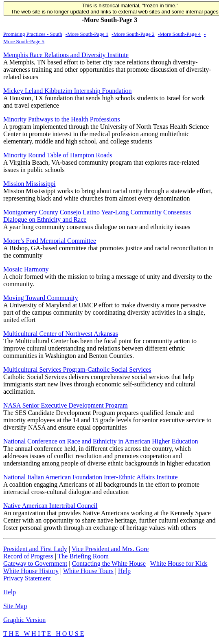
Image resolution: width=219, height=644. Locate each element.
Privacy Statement (27, 578)
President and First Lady (35, 549)
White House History (31, 571)
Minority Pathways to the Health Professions (62, 119)
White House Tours (88, 571)
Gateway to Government (35, 563)
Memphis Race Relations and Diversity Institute (66, 55)
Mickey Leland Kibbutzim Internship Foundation (68, 91)
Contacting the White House (108, 563)
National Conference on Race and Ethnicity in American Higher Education (101, 441)
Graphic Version (24, 620)
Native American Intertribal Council (50, 506)
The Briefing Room (83, 556)
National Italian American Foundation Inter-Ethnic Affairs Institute (91, 477)
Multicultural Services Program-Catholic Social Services (77, 369)
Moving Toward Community (41, 298)
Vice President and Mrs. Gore (110, 549)
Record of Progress (28, 556)
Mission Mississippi (29, 184)
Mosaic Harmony (26, 269)
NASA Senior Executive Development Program (66, 405)
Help (124, 571)
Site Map (15, 606)
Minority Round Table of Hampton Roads (58, 155)
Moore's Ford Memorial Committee (50, 241)
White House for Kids (179, 563)
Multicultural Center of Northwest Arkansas (61, 334)
